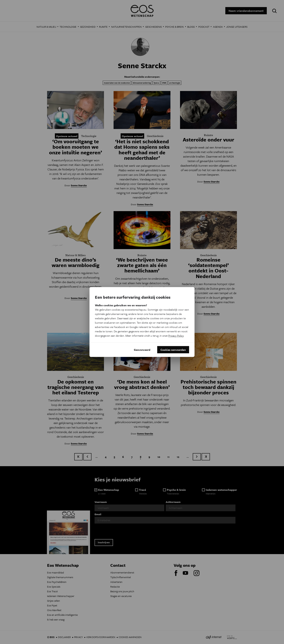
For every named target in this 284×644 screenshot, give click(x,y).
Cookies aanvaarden (173, 350)
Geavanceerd (142, 350)
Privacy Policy (176, 336)
